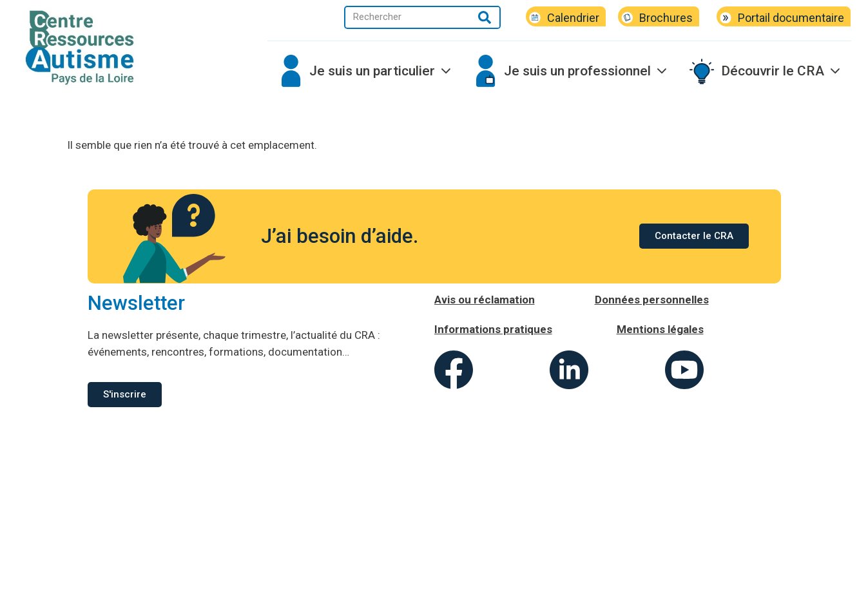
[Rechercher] (484, 17)
